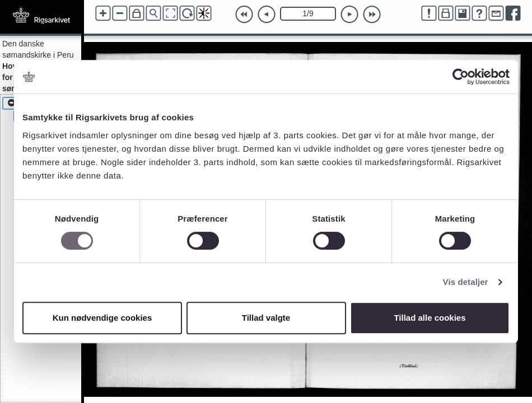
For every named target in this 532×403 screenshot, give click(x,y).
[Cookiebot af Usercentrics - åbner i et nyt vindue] (461, 77)
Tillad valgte (266, 318)
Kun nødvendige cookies (102, 318)
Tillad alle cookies (430, 318)
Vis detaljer (466, 282)
